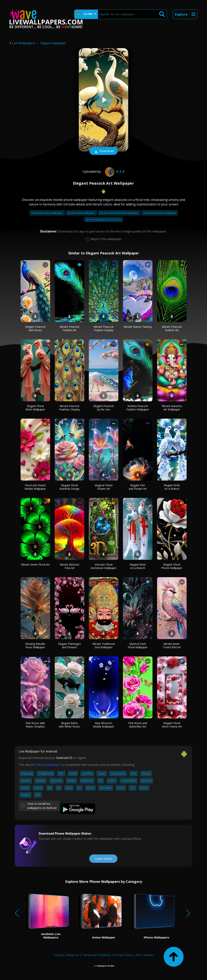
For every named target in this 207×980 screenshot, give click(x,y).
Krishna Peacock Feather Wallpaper (138, 408)
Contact (59, 955)
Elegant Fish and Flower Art (138, 487)
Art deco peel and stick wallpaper (119, 213)
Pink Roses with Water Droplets (35, 725)
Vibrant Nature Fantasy (138, 327)
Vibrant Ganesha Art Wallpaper (172, 408)
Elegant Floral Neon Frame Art (172, 725)
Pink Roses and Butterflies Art (138, 725)
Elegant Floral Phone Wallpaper (172, 566)
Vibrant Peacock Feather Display (103, 328)
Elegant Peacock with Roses (35, 328)
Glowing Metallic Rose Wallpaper (35, 645)
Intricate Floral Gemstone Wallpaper (103, 566)
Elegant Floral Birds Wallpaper (35, 408)
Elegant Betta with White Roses (69, 725)
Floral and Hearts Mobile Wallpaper (35, 487)
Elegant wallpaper (53, 43)
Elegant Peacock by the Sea (104, 408)
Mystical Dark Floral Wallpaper (138, 645)
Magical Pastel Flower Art (103, 487)
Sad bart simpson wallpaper (160, 213)
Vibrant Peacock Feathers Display (69, 408)
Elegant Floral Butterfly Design (69, 487)
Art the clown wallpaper (81, 213)
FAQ (138, 955)
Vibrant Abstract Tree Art (69, 566)
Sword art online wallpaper (47, 213)
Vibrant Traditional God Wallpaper (103, 645)
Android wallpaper (48, 765)
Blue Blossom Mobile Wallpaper (103, 725)
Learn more (103, 859)
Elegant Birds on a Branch (172, 487)
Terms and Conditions (97, 955)
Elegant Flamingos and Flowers (69, 645)
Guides (149, 955)
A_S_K (114, 171)
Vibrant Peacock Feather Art (69, 328)
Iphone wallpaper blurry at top (103, 220)
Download (103, 151)
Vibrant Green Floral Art (35, 565)
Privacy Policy (123, 955)
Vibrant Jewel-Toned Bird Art (172, 645)
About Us (73, 955)
